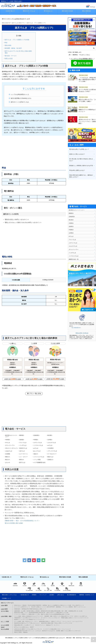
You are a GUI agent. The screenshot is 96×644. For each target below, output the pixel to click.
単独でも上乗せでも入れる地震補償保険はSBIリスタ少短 (55, 614)
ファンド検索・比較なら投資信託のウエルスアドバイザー (29, 616)
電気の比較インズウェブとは (9, 595)
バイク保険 (43, 584)
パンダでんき (23, 445)
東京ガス (8, 460)
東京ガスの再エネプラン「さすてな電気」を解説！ (87, 100)
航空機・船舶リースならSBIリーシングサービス (68, 631)
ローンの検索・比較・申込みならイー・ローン (26, 621)
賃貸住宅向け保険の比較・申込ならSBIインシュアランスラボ (56, 623)
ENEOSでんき (23, 448)
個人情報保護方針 (72, 595)
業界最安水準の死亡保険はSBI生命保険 (51, 611)
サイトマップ (43, 595)
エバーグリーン (23, 454)
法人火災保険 (39, 589)
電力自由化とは (48, 11)
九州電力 (50, 440)
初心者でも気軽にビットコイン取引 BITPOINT (43, 607)
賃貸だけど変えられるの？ (77, 154)
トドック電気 (37, 460)
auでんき (50, 445)
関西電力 (22, 435)
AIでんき (8, 443)
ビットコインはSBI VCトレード (22, 607)
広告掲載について (6, 598)
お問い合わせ (61, 595)
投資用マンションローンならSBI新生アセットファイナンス (29, 619)
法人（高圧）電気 (48, 589)
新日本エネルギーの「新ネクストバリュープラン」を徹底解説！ (87, 121)
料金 (6, 43)
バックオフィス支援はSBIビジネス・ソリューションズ (57, 629)
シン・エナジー (23, 457)
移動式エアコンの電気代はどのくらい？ (87, 111)
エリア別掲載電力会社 (39, 462)
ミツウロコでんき (38, 445)
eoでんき (36, 448)
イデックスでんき (52, 451)
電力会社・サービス (11, 56)
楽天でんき (22, 462)
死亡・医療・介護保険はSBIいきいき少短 (72, 611)
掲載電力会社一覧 (74, 259)
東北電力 (50, 435)
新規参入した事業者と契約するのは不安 (81, 166)
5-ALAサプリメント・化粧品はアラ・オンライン (47, 625)
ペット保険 (62, 584)
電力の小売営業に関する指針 (14, 523)
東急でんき (50, 457)
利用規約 (34, 595)
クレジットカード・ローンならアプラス (72, 621)
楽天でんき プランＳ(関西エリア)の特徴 (17, 40)
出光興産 (8, 454)
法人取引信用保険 (67, 589)
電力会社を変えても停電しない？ (79, 149)
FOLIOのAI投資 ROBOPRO (34, 605)
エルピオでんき (52, 443)
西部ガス (8, 457)
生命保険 (25, 584)
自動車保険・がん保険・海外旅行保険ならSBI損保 (27, 611)
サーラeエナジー (52, 454)
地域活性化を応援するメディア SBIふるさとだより (27, 623)
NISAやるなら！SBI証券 (20, 605)
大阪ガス (36, 454)
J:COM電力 (50, 448)
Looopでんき (9, 451)
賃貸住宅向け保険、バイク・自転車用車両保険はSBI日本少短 (30, 613)
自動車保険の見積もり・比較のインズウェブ (50, 621)
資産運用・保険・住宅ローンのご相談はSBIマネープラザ (59, 616)
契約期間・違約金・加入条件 (13, 48)
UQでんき (22, 451)
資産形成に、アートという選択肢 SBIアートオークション (71, 607)
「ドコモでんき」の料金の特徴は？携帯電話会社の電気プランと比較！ (87, 80)
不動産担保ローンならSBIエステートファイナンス (27, 618)
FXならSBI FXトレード (78, 605)
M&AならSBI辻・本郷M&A (21, 632)
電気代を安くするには (29, 11)
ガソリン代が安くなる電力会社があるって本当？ (87, 90)
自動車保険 (15, 584)
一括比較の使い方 (10, 11)
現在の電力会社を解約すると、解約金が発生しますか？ (81, 176)
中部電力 (8, 440)
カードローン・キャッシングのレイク (50, 618)
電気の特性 (8, 45)
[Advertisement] (34, 151)
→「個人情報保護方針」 (76, 328)
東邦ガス (22, 460)
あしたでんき (37, 451)
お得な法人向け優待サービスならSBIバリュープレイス (28, 629)
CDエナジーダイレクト (12, 448)
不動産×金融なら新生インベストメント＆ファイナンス (75, 618)
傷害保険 (53, 584)
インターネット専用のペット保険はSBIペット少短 (27, 614)
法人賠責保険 (57, 589)
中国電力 (36, 440)
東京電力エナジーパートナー (11, 436)
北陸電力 (22, 440)
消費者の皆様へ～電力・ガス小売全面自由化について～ (22, 521)
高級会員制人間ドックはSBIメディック (24, 625)
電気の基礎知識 (86, 11)
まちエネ (8, 462)
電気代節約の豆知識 (67, 11)
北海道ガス (50, 460)
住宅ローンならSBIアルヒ (81, 616)
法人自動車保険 (29, 589)
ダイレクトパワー (10, 445)
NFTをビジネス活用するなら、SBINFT (24, 627)
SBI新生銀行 (17, 609)
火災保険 (34, 584)
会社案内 (52, 595)
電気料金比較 (71, 584)
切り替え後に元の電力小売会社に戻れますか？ (81, 160)
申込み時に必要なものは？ (77, 170)
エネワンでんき (38, 443)
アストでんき (23, 443)
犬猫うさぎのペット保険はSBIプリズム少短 (57, 613)
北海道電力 (36, 435)
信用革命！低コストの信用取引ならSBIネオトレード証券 (57, 605)
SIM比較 (81, 584)
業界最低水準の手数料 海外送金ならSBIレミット (34, 609)
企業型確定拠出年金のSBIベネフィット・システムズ (27, 631)
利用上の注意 (9, 59)
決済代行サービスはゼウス (49, 631)
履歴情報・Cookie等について (87, 595)
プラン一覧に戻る (34, 394)
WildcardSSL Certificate (82, 333)
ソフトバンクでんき (39, 457)
